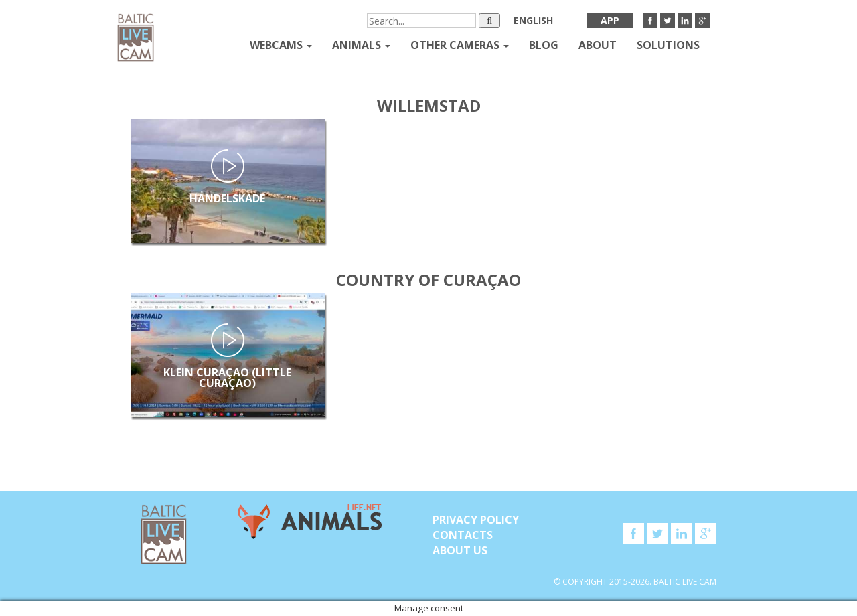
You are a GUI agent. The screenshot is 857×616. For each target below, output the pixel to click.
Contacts (463, 535)
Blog (544, 45)
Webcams (281, 45)
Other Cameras (460, 45)
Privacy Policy (476, 520)
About (598, 45)
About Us (460, 550)
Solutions (668, 45)
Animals (361, 45)
